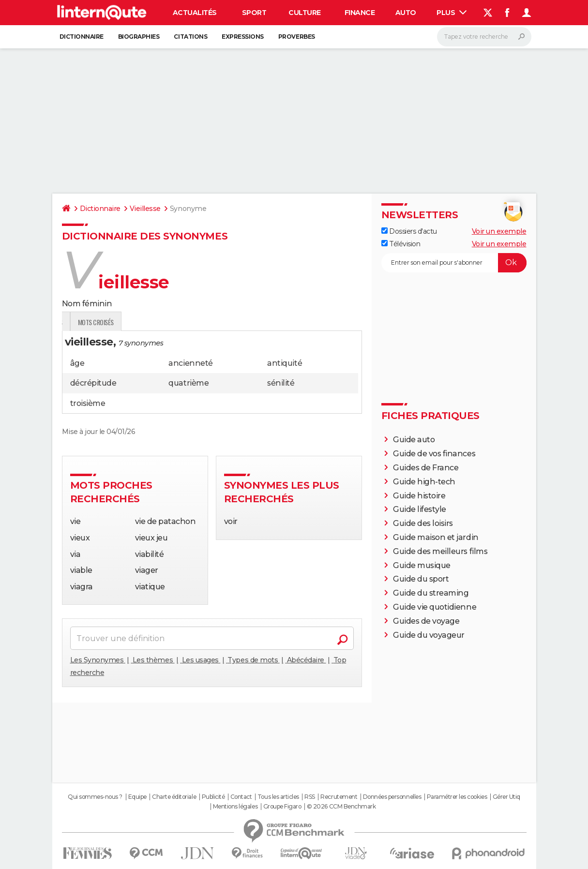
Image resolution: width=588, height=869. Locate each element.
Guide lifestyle (420, 509)
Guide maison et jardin (436, 537)
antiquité (285, 363)
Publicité (213, 797)
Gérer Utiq (506, 797)
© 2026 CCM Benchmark (341, 807)
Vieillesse (145, 209)
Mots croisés (206, 322)
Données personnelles (392, 797)
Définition (83, 322)
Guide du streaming (431, 593)
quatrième (188, 383)
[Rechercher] (484, 37)
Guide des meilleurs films (440, 551)
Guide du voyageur (429, 635)
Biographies (139, 37)
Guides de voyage (426, 621)
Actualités (195, 13)
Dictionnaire (82, 37)
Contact (241, 797)
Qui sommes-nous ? (95, 797)
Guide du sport (421, 579)
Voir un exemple (499, 231)
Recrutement (339, 797)
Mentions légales (235, 807)
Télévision (401, 244)
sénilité (281, 383)
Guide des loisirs (423, 523)
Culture (305, 13)
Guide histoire (419, 496)
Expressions (243, 37)
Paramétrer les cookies (457, 797)
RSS (310, 797)
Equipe (137, 797)
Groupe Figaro (282, 807)
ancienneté (190, 363)
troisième (88, 403)
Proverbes (297, 37)
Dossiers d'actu (409, 231)
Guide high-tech (424, 482)
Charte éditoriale (174, 797)
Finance (360, 13)
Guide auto (414, 440)
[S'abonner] (454, 263)
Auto (406, 13)
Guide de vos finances (434, 454)
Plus (452, 13)
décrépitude (93, 383)
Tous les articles (278, 797)
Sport (254, 13)
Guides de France (426, 468)
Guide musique (422, 565)
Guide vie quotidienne (435, 607)
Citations (190, 37)
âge (77, 363)
